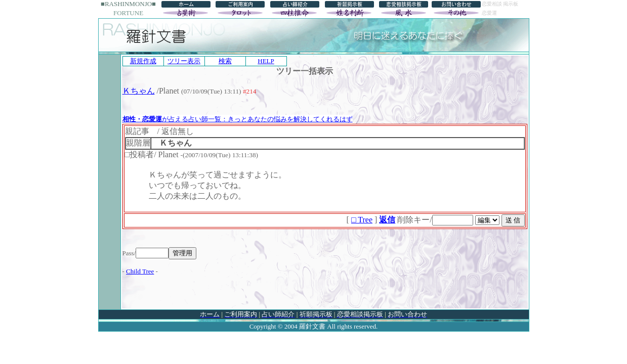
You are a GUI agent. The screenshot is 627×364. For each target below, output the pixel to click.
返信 (387, 220)
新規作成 (143, 61)
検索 (225, 61)
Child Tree (140, 271)
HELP (266, 61)
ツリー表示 (184, 61)
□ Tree (362, 220)
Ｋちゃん (139, 91)
